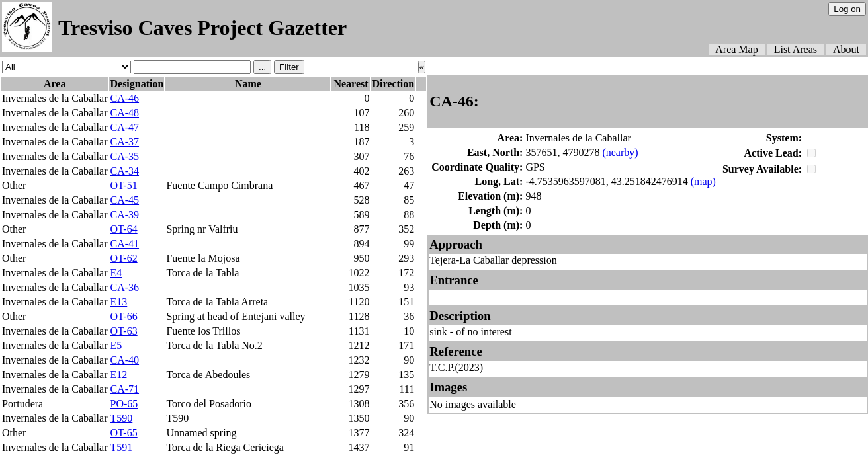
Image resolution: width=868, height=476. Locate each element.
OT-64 (123, 229)
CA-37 (124, 142)
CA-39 (124, 215)
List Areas (796, 49)
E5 (116, 345)
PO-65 (124, 404)
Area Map (736, 49)
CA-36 (124, 287)
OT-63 (123, 331)
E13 (118, 302)
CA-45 (124, 200)
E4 (116, 273)
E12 (118, 375)
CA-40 (124, 360)
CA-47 (124, 127)
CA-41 (124, 244)
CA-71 (124, 389)
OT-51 (123, 185)
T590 (121, 418)
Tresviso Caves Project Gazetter (202, 28)
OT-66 (123, 316)
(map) (703, 181)
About (846, 49)
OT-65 (123, 433)
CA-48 (124, 113)
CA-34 (124, 171)
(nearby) (620, 152)
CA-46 (124, 98)
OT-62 (123, 258)
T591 (121, 447)
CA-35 (124, 156)
